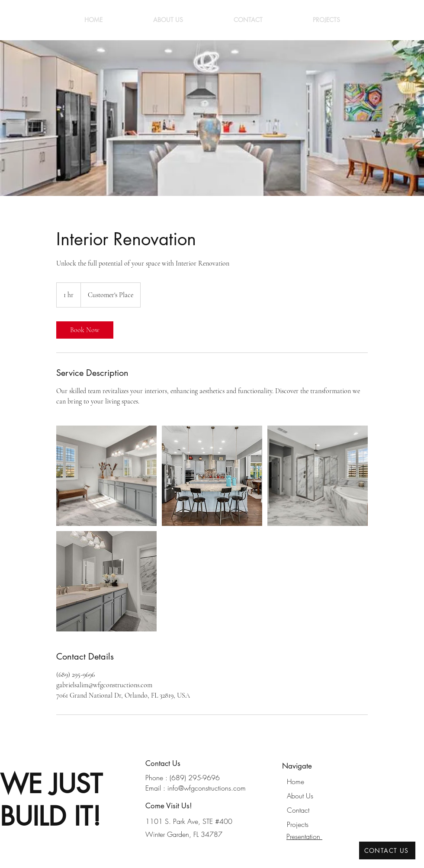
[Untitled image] (106, 476)
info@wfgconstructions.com (207, 788)
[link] (85, 330)
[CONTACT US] (387, 850)
